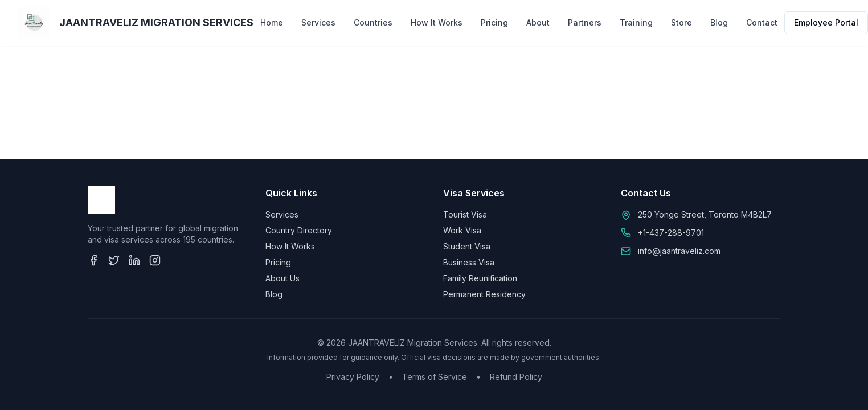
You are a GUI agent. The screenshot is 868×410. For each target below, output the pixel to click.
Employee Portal (826, 22)
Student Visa (467, 246)
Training (636, 22)
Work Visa (462, 230)
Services (318, 22)
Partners (585, 22)
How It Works (437, 22)
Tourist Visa (465, 214)
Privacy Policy (353, 377)
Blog (719, 22)
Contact (762, 22)
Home (272, 22)
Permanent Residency (484, 294)
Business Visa (469, 262)
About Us (282, 278)
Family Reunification (480, 278)
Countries (373, 22)
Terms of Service (435, 377)
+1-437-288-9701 (671, 233)
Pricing (494, 22)
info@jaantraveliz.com (679, 251)
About (538, 22)
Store (681, 22)
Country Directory (299, 230)
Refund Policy (516, 377)
